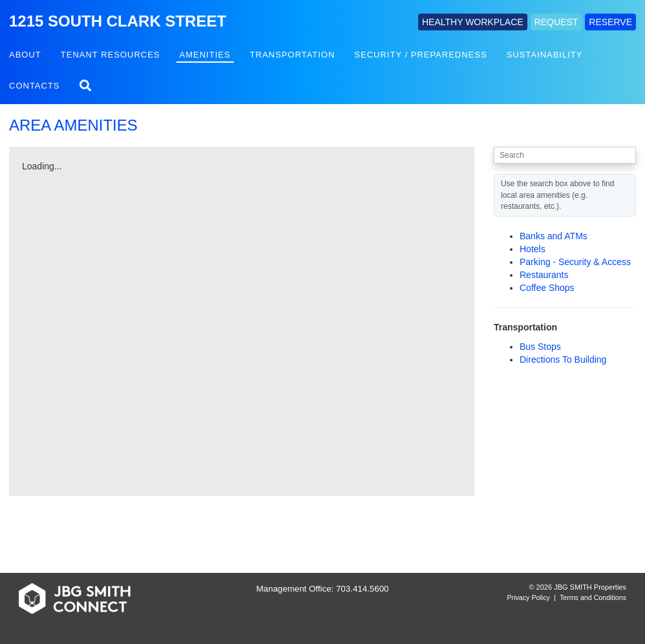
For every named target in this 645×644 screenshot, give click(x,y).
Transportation (293, 55)
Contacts (35, 86)
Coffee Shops (547, 288)
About (25, 55)
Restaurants (544, 275)
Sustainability (545, 55)
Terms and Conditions (593, 597)
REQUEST (556, 22)
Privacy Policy (529, 597)
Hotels (533, 249)
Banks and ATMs (554, 236)
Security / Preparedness (420, 55)
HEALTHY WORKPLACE (473, 22)
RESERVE (610, 22)
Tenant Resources (111, 55)
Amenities (205, 55)
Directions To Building (563, 360)
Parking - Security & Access (575, 262)
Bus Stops (540, 347)
